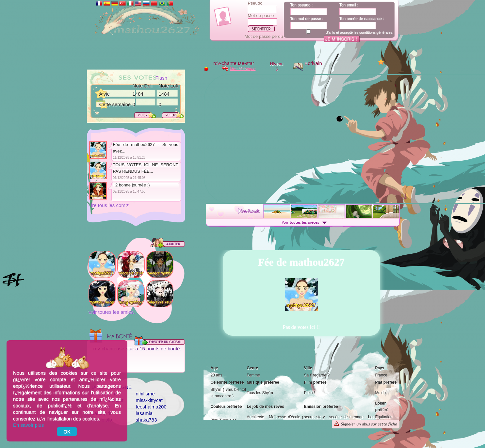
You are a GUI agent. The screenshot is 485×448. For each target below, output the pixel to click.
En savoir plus (28, 425)
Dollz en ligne (112, 387)
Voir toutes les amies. (112, 312)
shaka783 (146, 420)
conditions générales (376, 32)
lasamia (144, 413)
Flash (162, 78)
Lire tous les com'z (109, 205)
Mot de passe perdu (264, 36)
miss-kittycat (149, 400)
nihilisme (145, 394)
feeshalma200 (151, 407)
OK (67, 432)
